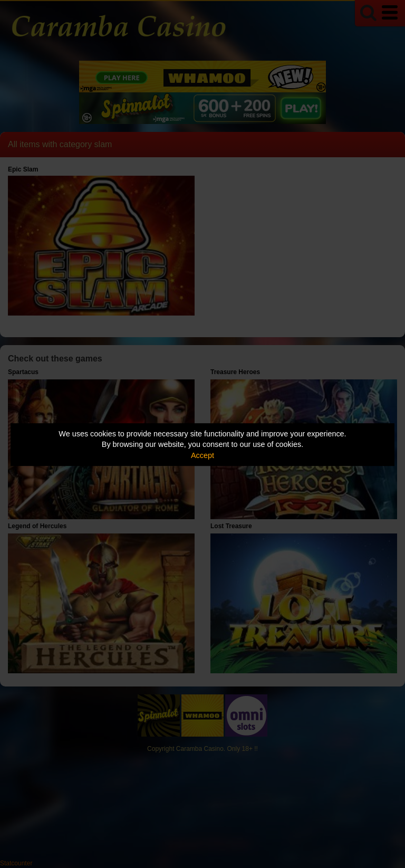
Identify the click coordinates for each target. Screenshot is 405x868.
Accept (202, 455)
